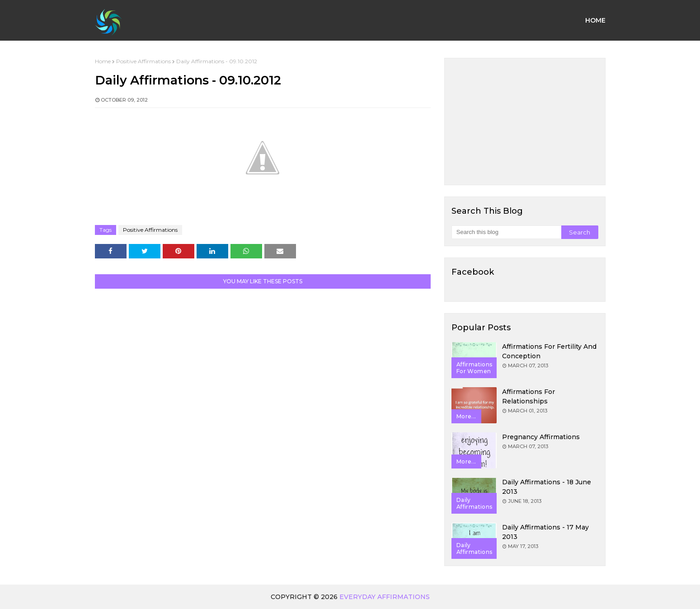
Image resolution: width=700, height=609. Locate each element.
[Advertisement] (525, 122)
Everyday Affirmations (385, 597)
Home (103, 61)
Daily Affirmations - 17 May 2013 (545, 532)
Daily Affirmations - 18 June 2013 (547, 487)
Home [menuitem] (595, 20)
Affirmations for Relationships (529, 396)
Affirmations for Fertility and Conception (549, 351)
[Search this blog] (506, 232)
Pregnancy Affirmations (541, 437)
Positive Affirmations (143, 61)
